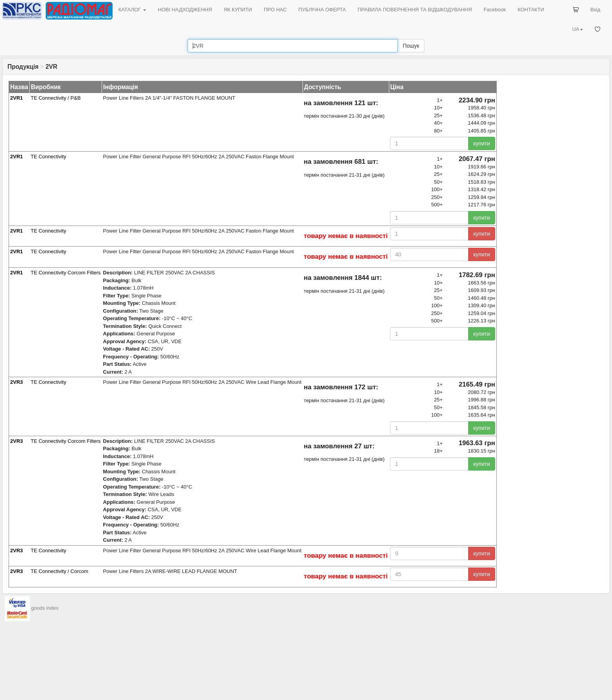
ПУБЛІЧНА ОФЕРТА (322, 10)
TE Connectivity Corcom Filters (65, 273)
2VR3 (17, 382)
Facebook (495, 10)
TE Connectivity (48, 157)
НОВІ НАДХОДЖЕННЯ (185, 10)
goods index (45, 608)
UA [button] (578, 29)
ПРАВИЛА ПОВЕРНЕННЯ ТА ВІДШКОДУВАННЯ (415, 10)
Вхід (596, 10)
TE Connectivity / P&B (55, 98)
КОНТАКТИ (531, 10)
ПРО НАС (275, 10)
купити (482, 143)
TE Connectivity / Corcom (59, 571)
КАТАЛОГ (132, 10)
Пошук (411, 46)
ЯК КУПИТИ (238, 10)
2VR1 (17, 98)
